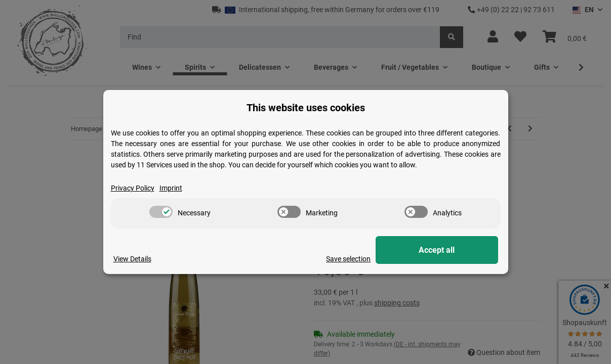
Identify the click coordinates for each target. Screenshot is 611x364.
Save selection (370, 259)
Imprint (171, 188)
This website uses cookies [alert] (306, 108)
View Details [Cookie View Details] (132, 259)
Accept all (447, 250)
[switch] (161, 212)
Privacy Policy (133, 188)
